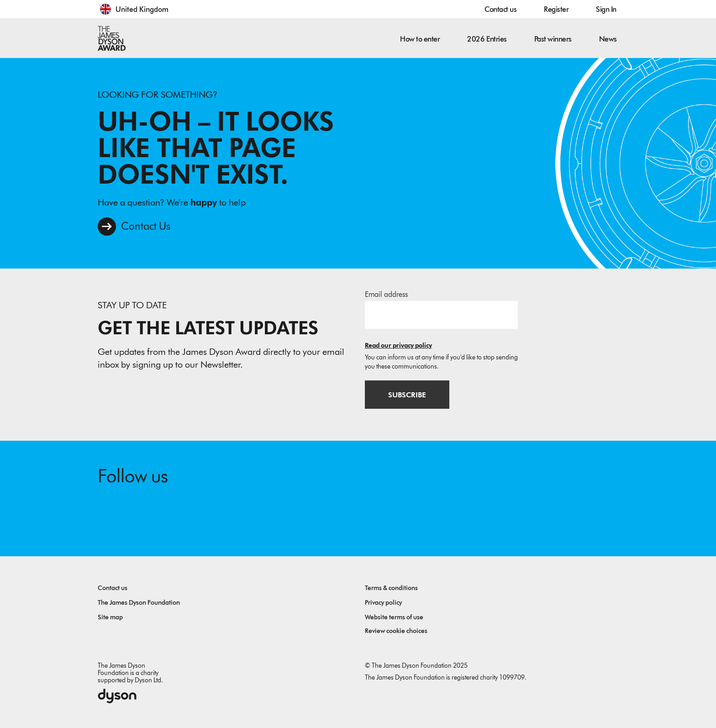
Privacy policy (383, 603)
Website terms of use (394, 617)
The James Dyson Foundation (139, 603)
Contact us (500, 9)
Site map (110, 617)
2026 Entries (487, 39)
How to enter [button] (420, 39)
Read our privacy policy (398, 346)
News (608, 39)
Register (556, 9)
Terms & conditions (391, 588)
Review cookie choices (396, 631)
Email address (386, 294)
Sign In (606, 9)
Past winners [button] (553, 39)
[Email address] (441, 315)
